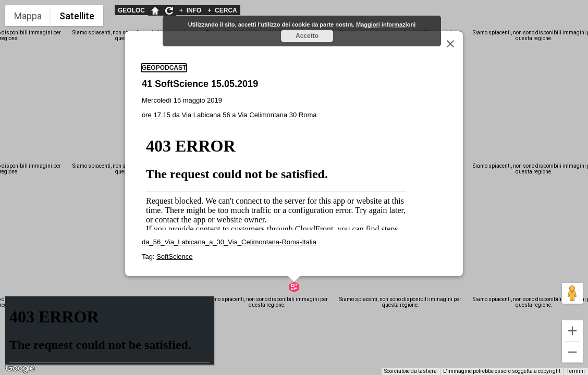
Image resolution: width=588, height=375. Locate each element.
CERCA (222, 10)
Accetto (307, 36)
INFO (190, 10)
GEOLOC (131, 10)
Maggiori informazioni (386, 24)
